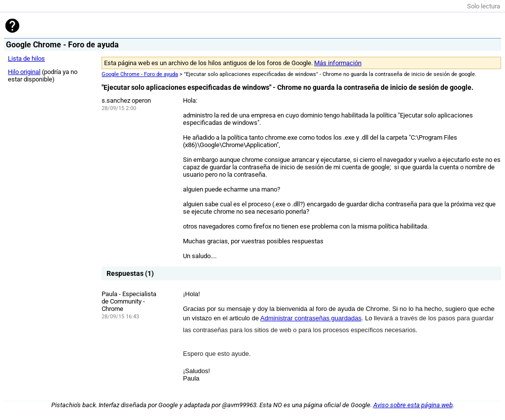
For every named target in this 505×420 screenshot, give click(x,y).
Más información (338, 63)
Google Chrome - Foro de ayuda (140, 74)
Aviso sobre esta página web (413, 405)
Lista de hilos (26, 58)
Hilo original (24, 72)
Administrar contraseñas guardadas (311, 318)
